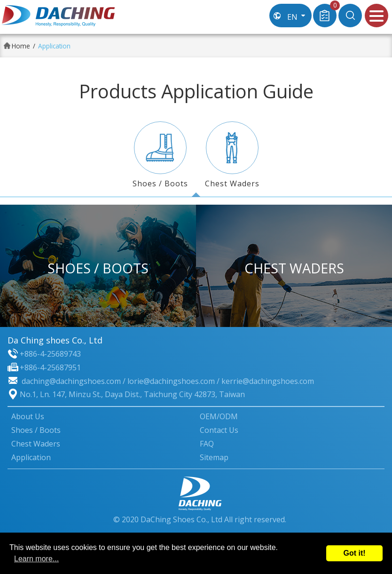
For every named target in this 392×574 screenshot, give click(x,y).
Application (31, 457)
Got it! (354, 553)
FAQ (207, 444)
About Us (28, 416)
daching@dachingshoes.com (71, 381)
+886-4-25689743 (50, 354)
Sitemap (214, 457)
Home (21, 46)
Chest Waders (232, 155)
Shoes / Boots (160, 155)
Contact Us (219, 430)
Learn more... (36, 559)
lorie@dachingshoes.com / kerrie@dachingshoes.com (221, 381)
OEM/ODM (219, 416)
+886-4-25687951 (50, 367)
